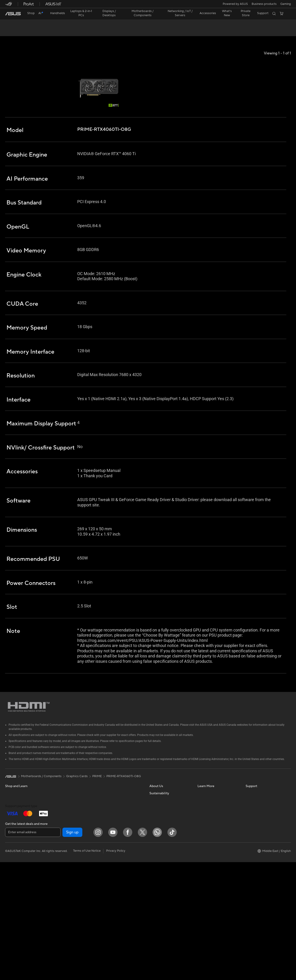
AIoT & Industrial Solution (118, 828)
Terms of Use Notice (87, 969)
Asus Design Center (211, 817)
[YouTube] (113, 950)
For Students (14, 845)
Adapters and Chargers (117, 890)
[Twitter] (142, 950)
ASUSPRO (205, 824)
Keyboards (108, 856)
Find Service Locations (261, 817)
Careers (155, 845)
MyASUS (252, 866)
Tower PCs (12, 887)
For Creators (14, 838)
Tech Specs (32, 32)
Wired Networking (113, 821)
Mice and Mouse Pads (116, 863)
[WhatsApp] (157, 950)
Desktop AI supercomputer (119, 842)
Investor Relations (162, 824)
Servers (106, 835)
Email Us (251, 831)
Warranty (59, 817)
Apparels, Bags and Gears (118, 883)
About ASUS (158, 810)
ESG (152, 893)
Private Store (245, 13)
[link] (13, 14)
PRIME (97, 793)
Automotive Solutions (212, 831)
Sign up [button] (72, 950)
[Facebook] (128, 950)
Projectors (12, 873)
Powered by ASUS (235, 4)
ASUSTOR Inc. (159, 852)
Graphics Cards (64, 845)
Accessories (61, 810)
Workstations (14, 908)
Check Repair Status (260, 810)
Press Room (158, 838)
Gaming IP (108, 911)
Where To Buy (255, 859)
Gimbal (105, 904)
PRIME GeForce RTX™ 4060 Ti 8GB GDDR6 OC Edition (65, 24)
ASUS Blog (205, 838)
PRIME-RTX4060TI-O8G (124, 793)
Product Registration (260, 824)
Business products (264, 4)
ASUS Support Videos (261, 852)
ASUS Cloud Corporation (167, 859)
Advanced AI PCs (209, 852)
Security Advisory (258, 845)
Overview (11, 32)
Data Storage (62, 887)
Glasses (58, 824)
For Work (11, 831)
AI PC (201, 810)
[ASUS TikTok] (172, 950)
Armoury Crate (208, 859)
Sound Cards (62, 873)
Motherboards (63, 838)
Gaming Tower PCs (18, 894)
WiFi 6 (57, 908)
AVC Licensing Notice (212, 845)
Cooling (58, 859)
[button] (286, 4)
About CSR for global (164, 831)
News (153, 817)
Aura (201, 866)
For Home (12, 824)
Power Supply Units (66, 866)
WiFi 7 (57, 901)
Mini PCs (11, 901)
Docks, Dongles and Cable (119, 897)
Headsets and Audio (114, 870)
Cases (57, 852)
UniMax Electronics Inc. (165, 866)
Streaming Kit (110, 876)
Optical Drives (63, 880)
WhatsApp (253, 873)
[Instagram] (98, 950)
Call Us (250, 838)
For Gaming (13, 852)
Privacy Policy (116, 969)
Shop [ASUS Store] (31, 13)
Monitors (11, 866)
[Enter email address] (33, 950)
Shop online (157, 873)
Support (51, 32)
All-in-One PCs (15, 880)
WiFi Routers (62, 915)
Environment (158, 886)
